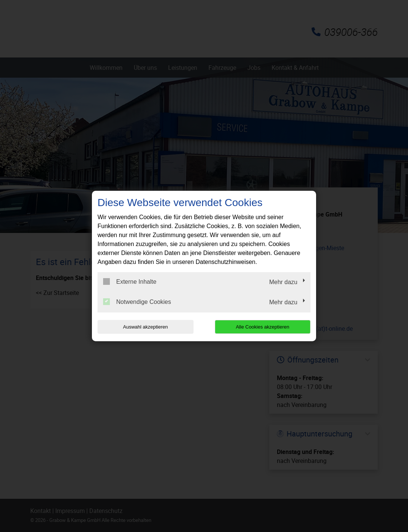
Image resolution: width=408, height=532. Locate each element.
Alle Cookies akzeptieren (262, 327)
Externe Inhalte (130, 281)
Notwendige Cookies (137, 302)
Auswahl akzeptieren (145, 327)
